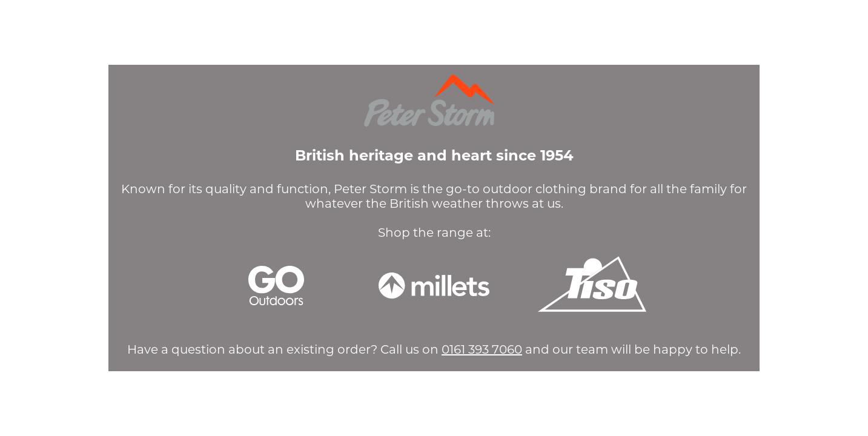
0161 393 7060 (482, 349)
